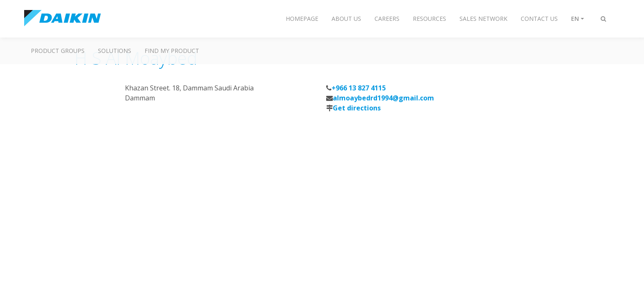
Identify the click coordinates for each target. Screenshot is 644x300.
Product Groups (58, 51)
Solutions (115, 51)
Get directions (357, 108)
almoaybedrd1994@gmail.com (383, 98)
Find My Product (172, 51)
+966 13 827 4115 (359, 88)
